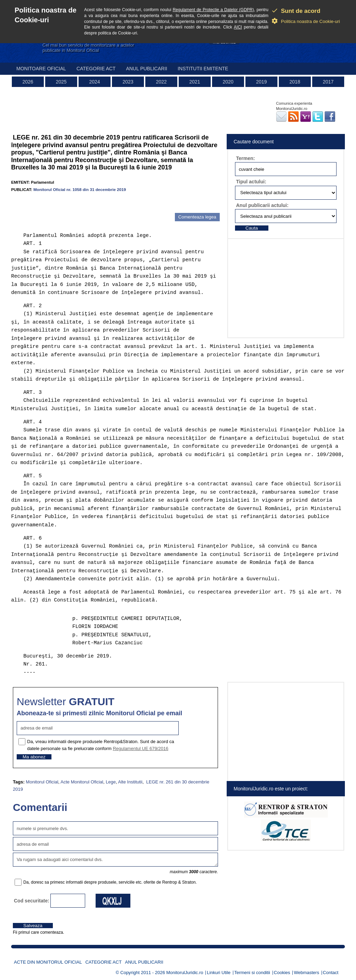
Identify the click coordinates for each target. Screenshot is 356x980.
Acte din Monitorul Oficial (48, 962)
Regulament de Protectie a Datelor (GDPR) (213, 10)
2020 (228, 82)
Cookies (282, 973)
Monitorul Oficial (42, 782)
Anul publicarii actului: (262, 205)
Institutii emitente (203, 69)
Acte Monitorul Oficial (82, 782)
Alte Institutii (130, 782)
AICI (238, 27)
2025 (61, 82)
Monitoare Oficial (41, 69)
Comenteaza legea (197, 217)
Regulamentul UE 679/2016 (140, 748)
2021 (195, 82)
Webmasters (306, 973)
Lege (111, 782)
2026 (28, 82)
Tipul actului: (251, 182)
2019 (261, 82)
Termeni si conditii (252, 973)
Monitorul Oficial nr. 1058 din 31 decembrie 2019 (80, 189)
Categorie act (96, 69)
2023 (128, 82)
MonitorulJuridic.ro (185, 973)
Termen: (245, 158)
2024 (94, 82)
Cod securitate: (32, 901)
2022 (161, 82)
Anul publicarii (147, 69)
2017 (328, 82)
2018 (295, 82)
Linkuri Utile (219, 973)
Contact (331, 973)
